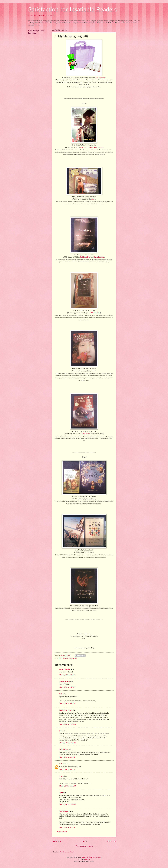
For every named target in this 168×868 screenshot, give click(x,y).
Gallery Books (85, 434)
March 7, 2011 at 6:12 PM (67, 757)
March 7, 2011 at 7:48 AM (67, 687)
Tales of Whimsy (65, 681)
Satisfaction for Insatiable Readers (72, 9)
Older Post (112, 841)
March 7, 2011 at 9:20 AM (67, 704)
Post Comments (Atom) (67, 852)
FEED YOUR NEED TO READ (42, 16)
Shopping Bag (73, 658)
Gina (61, 694)
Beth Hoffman (64, 749)
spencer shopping (65, 669)
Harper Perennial (99, 257)
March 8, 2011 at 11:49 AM (68, 805)
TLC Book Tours (85, 257)
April (61, 793)
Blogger (88, 859)
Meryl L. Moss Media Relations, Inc (92, 147)
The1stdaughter (64, 811)
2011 (61, 658)
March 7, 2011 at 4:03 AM (67, 675)
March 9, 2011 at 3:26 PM (67, 827)
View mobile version (84, 846)
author (93, 199)
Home (84, 841)
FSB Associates (95, 313)
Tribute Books (64, 764)
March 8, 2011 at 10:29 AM (68, 786)
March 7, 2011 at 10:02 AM (68, 724)
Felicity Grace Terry (66, 710)
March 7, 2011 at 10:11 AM (68, 743)
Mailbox (66, 658)
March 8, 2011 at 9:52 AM (67, 769)
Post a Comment (62, 832)
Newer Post (57, 841)
